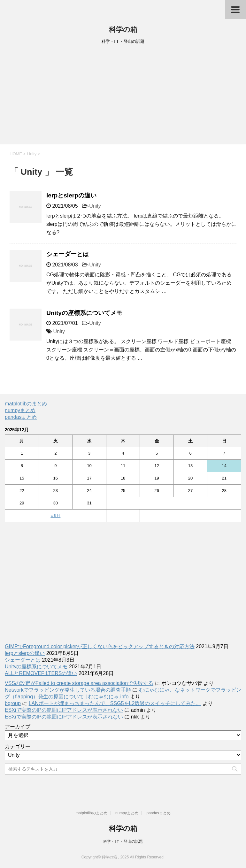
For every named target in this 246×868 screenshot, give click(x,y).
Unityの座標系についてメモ (84, 313)
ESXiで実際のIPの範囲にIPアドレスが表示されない (64, 710)
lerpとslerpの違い (71, 195)
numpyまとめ (20, 410)
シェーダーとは (68, 254)
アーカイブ (18, 727)
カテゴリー (18, 746)
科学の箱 (123, 30)
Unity (95, 206)
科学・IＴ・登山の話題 (123, 841)
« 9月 (55, 515)
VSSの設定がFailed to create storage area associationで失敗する (79, 683)
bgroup (13, 703)
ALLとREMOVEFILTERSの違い (41, 673)
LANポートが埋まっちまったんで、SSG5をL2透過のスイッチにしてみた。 (115, 703)
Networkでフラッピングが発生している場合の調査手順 (68, 690)
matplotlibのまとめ (26, 404)
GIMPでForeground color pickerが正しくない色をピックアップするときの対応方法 (100, 646)
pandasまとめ (21, 417)
